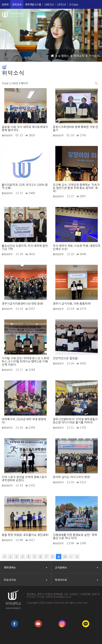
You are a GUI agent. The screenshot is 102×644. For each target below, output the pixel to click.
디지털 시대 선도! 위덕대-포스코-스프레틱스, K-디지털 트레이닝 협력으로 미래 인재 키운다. (25, 361)
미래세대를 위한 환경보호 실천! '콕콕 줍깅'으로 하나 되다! (75, 536)
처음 (4, 557)
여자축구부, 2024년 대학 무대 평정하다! (24, 421)
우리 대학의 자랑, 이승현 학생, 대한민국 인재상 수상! (77, 247)
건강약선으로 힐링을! (66, 358)
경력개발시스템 (33, 4)
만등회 (5, 4)
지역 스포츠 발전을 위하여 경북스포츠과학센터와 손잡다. (24, 478)
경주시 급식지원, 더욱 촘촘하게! (72, 303)
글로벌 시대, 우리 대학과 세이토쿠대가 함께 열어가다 (25, 128)
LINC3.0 (49, 4)
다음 (71, 557)
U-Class (74, 4)
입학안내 (17, 4)
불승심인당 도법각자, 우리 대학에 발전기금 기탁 (25, 247)
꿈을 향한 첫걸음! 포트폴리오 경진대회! (25, 535)
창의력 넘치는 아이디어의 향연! (72, 477)
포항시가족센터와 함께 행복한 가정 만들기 (75, 128)
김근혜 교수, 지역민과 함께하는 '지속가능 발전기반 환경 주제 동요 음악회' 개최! (76, 188)
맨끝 (77, 557)
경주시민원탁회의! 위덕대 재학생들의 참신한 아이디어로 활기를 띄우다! (75, 421)
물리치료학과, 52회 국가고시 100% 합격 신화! (25, 186)
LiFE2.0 (61, 4)
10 (65, 556)
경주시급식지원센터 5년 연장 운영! (23, 303)
